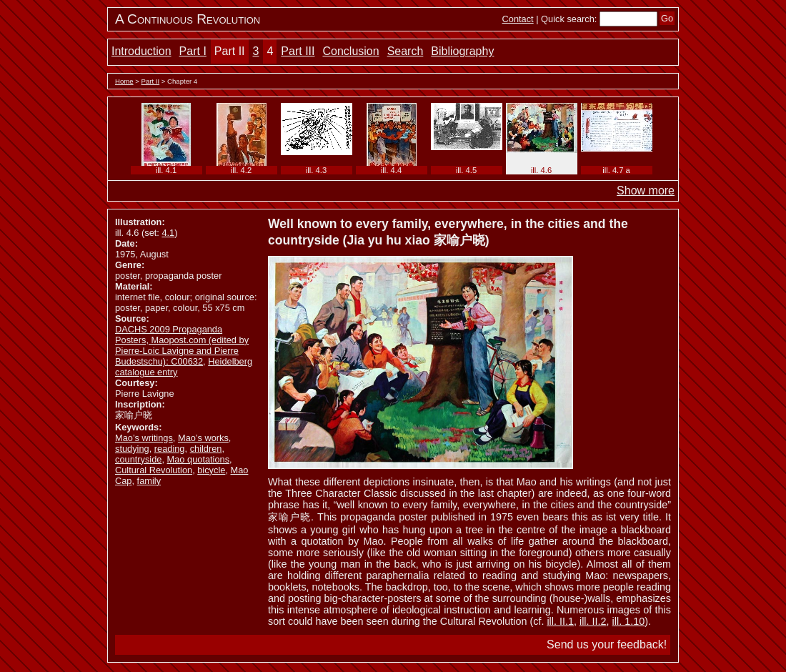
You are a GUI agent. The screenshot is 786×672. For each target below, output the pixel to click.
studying (132, 449)
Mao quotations (199, 459)
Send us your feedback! (607, 644)
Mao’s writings (144, 438)
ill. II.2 (593, 621)
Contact (518, 19)
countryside (138, 459)
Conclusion (350, 51)
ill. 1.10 (629, 621)
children (206, 449)
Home (124, 81)
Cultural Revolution (154, 470)
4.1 (168, 233)
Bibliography (462, 51)
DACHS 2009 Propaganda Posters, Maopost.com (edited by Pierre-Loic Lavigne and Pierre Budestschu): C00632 (182, 345)
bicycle (211, 470)
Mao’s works (203, 438)
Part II (230, 51)
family (149, 481)
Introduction (141, 51)
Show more (646, 191)
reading (170, 449)
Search (406, 51)
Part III (298, 51)
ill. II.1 (560, 621)
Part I (193, 51)
